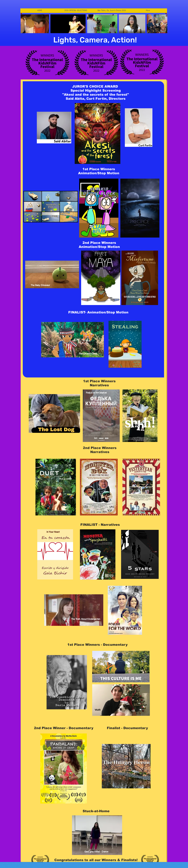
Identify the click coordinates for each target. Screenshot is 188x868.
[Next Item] (162, 24)
